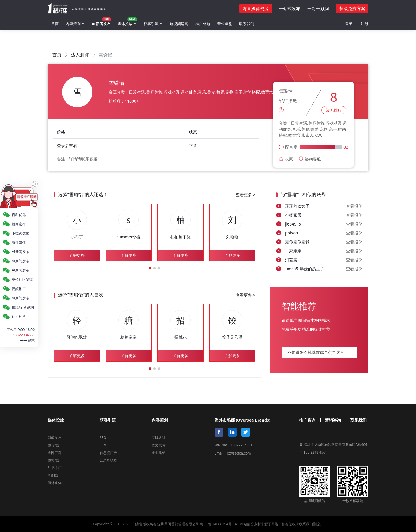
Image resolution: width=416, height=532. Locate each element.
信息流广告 (108, 453)
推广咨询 (307, 420)
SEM (103, 445)
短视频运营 (179, 24)
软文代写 (159, 445)
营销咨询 (333, 420)
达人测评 (80, 55)
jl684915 (293, 224)
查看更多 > (246, 195)
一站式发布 (290, 8)
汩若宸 (291, 260)
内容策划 (73, 24)
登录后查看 (67, 146)
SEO (103, 438)
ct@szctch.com (239, 453)
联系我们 (247, 24)
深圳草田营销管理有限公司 (178, 524)
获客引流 (151, 24)
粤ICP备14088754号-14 (218, 524)
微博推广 (55, 460)
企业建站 (159, 453)
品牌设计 (159, 438)
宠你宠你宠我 (297, 242)
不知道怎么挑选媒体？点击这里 (316, 352)
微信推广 (55, 445)
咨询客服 (310, 159)
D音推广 (54, 475)
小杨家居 (293, 215)
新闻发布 (55, 438)
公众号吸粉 (108, 460)
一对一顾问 (318, 8)
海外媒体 (55, 483)
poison (292, 233)
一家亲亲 (293, 251)
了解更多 (77, 255)
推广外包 (203, 24)
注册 (365, 24)
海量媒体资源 (256, 8)
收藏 (286, 159)
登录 (349, 24)
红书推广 (55, 468)
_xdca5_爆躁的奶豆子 (305, 269)
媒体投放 (127, 22)
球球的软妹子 (297, 206)
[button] (150, 268)
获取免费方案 (352, 8)
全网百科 (55, 453)
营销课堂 (225, 24)
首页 (55, 24)
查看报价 (354, 206)
